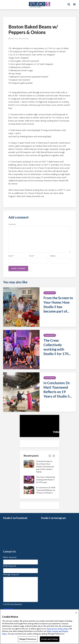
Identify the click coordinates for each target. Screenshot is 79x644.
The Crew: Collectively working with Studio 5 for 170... (57, 347)
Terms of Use (52, 629)
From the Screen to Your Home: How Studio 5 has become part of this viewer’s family (45, 467)
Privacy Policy (63, 629)
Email (32, 256)
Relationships (50, 293)
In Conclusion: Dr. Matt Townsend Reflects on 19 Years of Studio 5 (46, 490)
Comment (12, 224)
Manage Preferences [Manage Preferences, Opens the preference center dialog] (28, 639)
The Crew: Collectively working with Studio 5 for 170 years (46, 480)
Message (11, 574)
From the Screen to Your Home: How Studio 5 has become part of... (58, 305)
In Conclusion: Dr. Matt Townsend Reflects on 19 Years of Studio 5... (58, 390)
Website (53, 256)
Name (11, 256)
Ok (76, 613)
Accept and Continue (50, 639)
